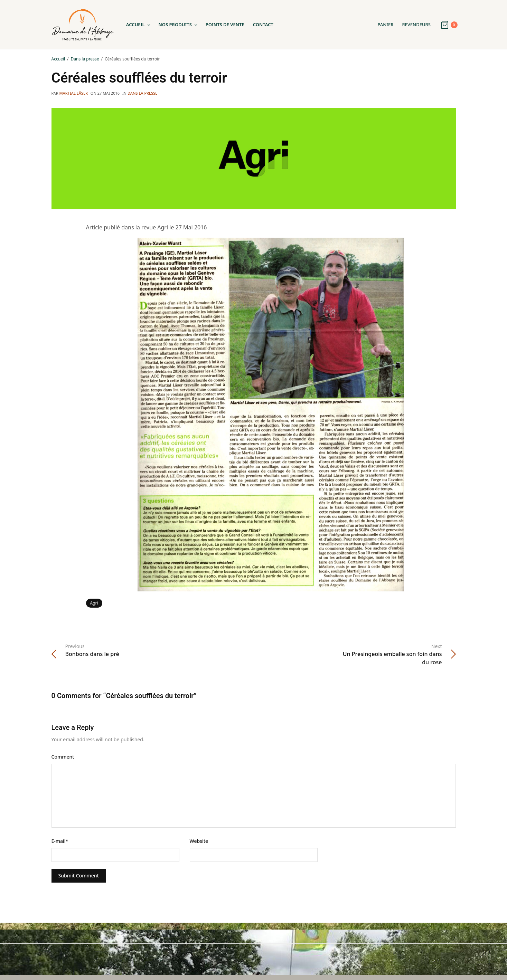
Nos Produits (175, 25)
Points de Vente (225, 25)
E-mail (60, 841)
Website (199, 841)
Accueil (135, 25)
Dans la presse (142, 93)
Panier (385, 25)
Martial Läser (73, 93)
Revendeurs (416, 25)
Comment (63, 757)
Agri (94, 603)
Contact (263, 25)
